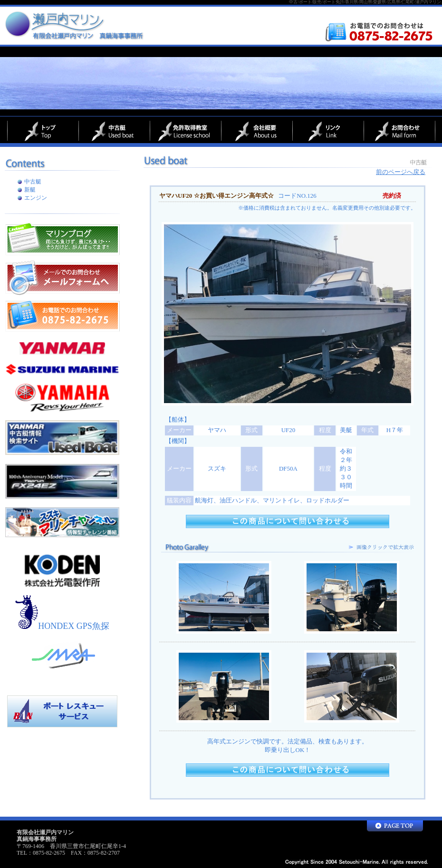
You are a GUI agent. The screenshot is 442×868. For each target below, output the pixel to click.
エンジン (36, 198)
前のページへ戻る (401, 172)
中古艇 (33, 182)
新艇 (30, 190)
